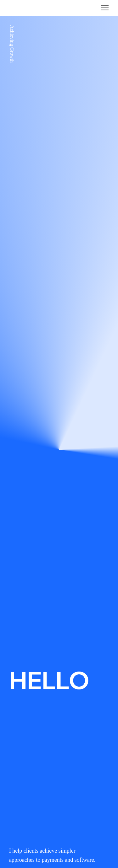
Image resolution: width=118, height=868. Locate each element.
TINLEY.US (19, 8)
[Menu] (105, 8)
